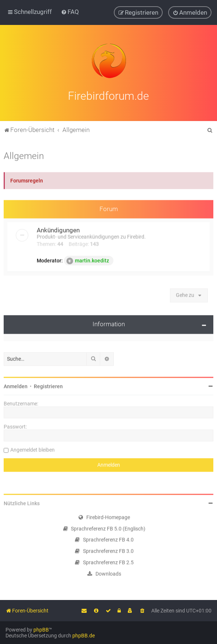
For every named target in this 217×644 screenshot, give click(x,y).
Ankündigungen (58, 229)
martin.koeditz (88, 260)
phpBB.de (84, 636)
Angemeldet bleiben (32, 449)
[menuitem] (70, 12)
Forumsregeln (27, 179)
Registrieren (48, 385)
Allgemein (24, 155)
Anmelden (16, 385)
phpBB (41, 630)
